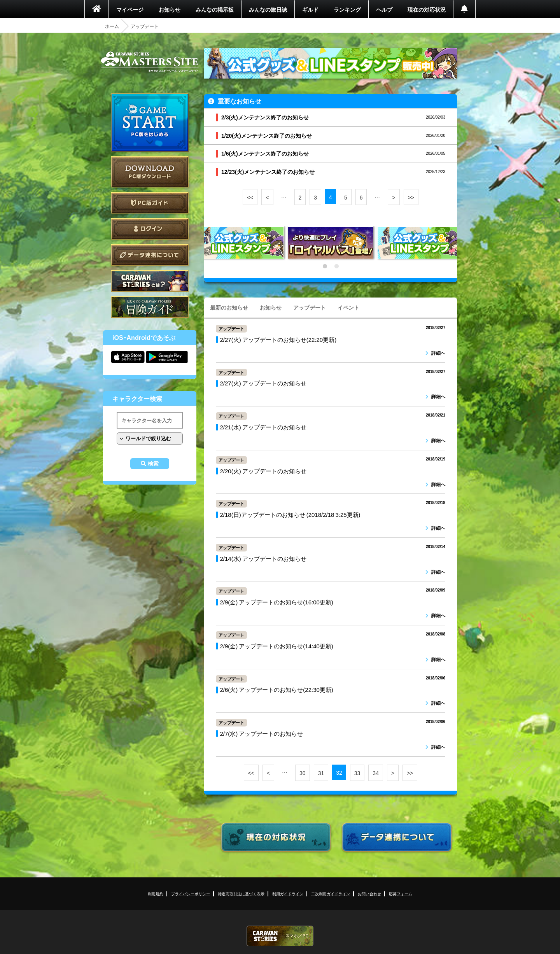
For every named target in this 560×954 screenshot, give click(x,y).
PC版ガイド (150, 203)
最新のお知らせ (229, 307)
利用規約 (156, 894)
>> (411, 197)
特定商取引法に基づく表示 (241, 894)
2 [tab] (336, 266)
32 (339, 772)
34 (376, 773)
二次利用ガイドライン (331, 894)
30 (303, 773)
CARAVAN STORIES (280, 936)
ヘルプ (384, 9)
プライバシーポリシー (191, 894)
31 (321, 773)
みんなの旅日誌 (268, 9)
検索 (153, 464)
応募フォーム (401, 894)
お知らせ (170, 9)
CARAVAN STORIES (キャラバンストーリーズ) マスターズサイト (150, 62)
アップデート (310, 307)
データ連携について (150, 255)
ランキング (347, 9)
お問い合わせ (369, 894)
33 (357, 773)
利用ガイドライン (288, 894)
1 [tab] (325, 266)
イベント (348, 307)
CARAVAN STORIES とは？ (150, 281)
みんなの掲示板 (215, 9)
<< (250, 197)
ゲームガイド (150, 307)
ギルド (310, 9)
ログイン (150, 229)
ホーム (112, 26)
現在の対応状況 (427, 9)
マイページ (130, 9)
